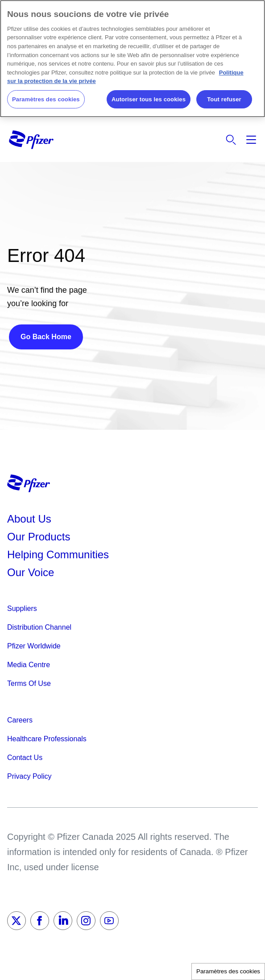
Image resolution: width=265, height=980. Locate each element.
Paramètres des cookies (228, 971)
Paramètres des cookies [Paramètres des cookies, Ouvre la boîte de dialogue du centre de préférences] (46, 99)
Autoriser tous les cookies (149, 99)
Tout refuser (224, 99)
